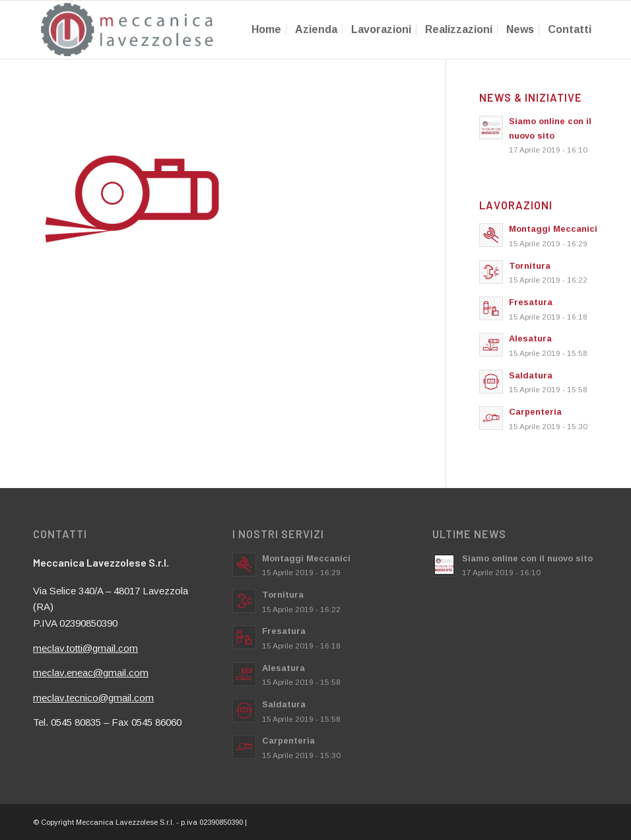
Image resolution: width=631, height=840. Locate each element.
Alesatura (530, 338)
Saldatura (531, 375)
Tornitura (530, 266)
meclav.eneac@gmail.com (91, 673)
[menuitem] (266, 30)
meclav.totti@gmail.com (85, 648)
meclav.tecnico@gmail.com (93, 698)
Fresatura (531, 302)
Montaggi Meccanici (553, 229)
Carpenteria (535, 412)
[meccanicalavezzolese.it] (127, 30)
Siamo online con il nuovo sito (527, 558)
